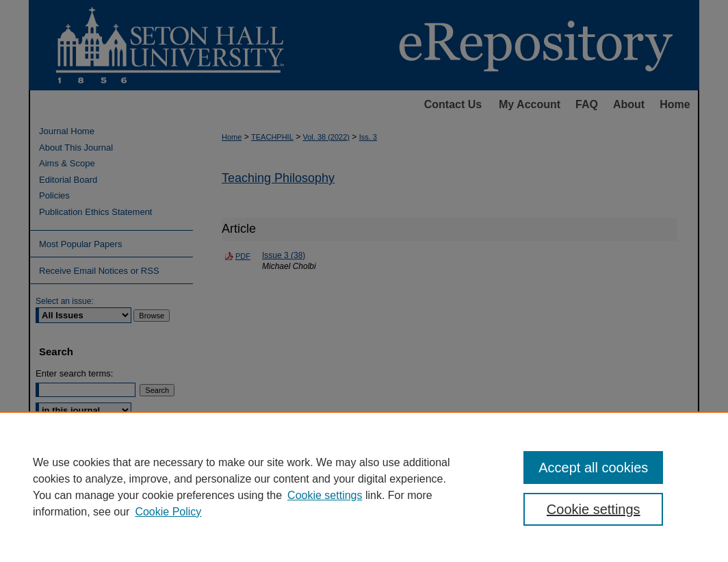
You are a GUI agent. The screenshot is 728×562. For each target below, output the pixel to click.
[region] (364, 487)
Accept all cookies (593, 468)
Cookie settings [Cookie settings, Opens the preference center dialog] (594, 509)
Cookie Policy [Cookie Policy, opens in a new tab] (168, 512)
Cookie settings (325, 495)
